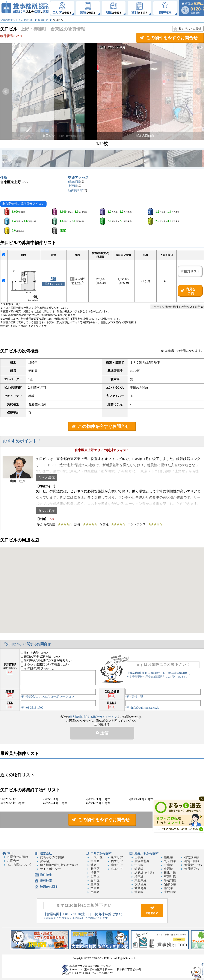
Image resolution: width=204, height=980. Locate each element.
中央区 (95, 861)
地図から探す (49, 887)
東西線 (168, 869)
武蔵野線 (141, 888)
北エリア (117, 869)
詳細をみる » (54, 284)
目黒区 (95, 892)
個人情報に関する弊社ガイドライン (93, 717)
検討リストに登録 (190, 29)
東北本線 (141, 880)
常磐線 (139, 892)
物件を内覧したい (34, 653)
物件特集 (46, 875)
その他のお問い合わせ (37, 668)
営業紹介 (46, 861)
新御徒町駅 (76, 190)
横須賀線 (141, 884)
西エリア (117, 861)
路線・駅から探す (147, 853)
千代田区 (97, 857)
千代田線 (170, 892)
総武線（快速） (145, 873)
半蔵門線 (170, 880)
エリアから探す (101, 853)
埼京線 (139, 877)
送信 (102, 733)
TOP (10, 853)
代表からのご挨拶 (52, 857)
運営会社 (46, 853)
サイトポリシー (50, 869)
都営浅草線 (192, 857)
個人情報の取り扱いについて (59, 865)
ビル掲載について (19, 865)
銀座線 (168, 857)
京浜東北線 (142, 861)
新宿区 (95, 869)
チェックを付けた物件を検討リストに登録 (177, 307)
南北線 (168, 888)
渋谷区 (95, 873)
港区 (94, 865)
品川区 (95, 880)
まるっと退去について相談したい (45, 664)
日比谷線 (170, 873)
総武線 (139, 869)
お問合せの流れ (18, 857)
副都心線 (170, 884)
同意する (102, 725)
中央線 (139, 865)
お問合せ (13, 861)
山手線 (139, 857)
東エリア (117, 857)
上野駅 (73, 186)
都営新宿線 (192, 869)
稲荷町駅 (43, 20)
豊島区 (95, 884)
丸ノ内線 (170, 861)
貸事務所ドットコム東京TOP (17, 20)
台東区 (95, 877)
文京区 (95, 888)
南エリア (117, 865)
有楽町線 (170, 877)
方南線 (168, 865)
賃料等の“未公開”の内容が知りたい (46, 661)
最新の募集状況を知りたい (40, 657)
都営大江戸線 (193, 865)
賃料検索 (46, 881)
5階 (53, 279)
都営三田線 (192, 861)
